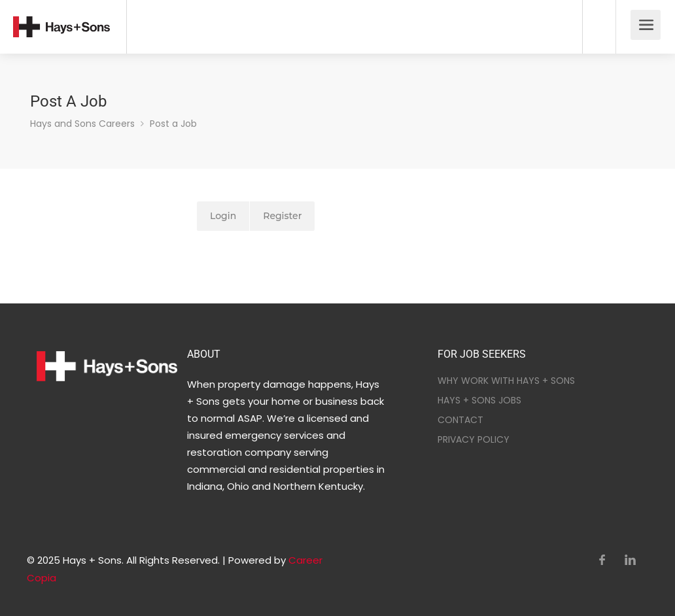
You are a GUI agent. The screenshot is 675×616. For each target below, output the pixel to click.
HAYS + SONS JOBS (479, 400)
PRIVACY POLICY (474, 439)
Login (223, 216)
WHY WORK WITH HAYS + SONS (506, 381)
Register (282, 216)
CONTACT (460, 420)
